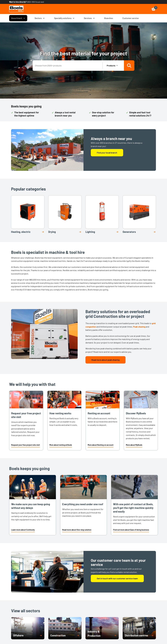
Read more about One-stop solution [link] (77, 530)
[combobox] (68, 65)
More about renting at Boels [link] (61, 445)
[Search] (129, 66)
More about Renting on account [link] (101, 445)
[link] (16, 9)
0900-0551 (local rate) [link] (35, 2)
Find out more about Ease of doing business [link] (131, 530)
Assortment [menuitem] (18, 18)
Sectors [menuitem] (40, 18)
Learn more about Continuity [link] (23, 530)
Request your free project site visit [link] (26, 445)
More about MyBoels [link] (134, 445)
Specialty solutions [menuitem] (64, 18)
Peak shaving (139, 327)
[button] (26, 445)
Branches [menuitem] (109, 18)
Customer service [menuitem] (131, 18)
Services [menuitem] (89, 18)
